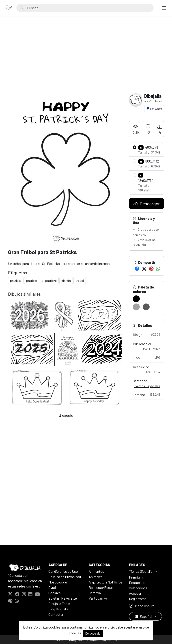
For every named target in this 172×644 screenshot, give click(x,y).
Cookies (55, 593)
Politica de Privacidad (65, 577)
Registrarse (138, 599)
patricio (32, 281)
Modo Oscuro (142, 606)
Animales (96, 577)
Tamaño (146, 394)
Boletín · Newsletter (63, 598)
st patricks (49, 281)
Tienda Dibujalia (141, 571)
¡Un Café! (154, 109)
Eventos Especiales (147, 386)
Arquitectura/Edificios (106, 582)
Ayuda (53, 587)
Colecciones (138, 588)
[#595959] (146, 307)
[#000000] (136, 299)
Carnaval (95, 593)
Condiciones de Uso (63, 571)
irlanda (66, 281)
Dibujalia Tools (59, 604)
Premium (136, 577)
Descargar (147, 204)
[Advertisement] (86, 60)
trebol (80, 281)
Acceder (135, 593)
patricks (16, 281)
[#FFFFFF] (146, 299)
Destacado (137, 582)
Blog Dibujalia (58, 609)
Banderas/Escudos (103, 587)
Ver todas (96, 598)
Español (144, 616)
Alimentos (96, 571)
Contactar (56, 614)
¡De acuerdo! (93, 633)
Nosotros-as (58, 582)
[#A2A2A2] (136, 307)
